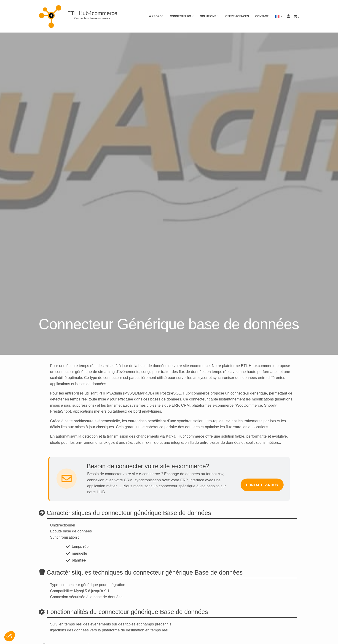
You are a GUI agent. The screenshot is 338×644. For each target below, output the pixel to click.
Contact (262, 16)
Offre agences (237, 16)
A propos (156, 16)
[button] (193, 16)
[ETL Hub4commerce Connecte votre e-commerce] (80, 16)
